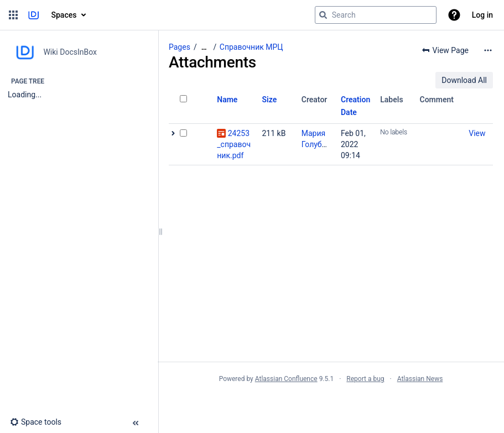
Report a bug (365, 379)
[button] (13, 15)
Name (227, 100)
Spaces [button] (64, 15)
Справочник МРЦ (251, 47)
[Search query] (376, 15)
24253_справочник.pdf (234, 144)
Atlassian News (420, 379)
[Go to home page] (33, 15)
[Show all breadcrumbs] (204, 47)
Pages (180, 47)
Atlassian (331, 403)
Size (270, 100)
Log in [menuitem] (482, 15)
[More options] (488, 50)
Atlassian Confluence (286, 379)
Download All (464, 80)
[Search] (323, 15)
